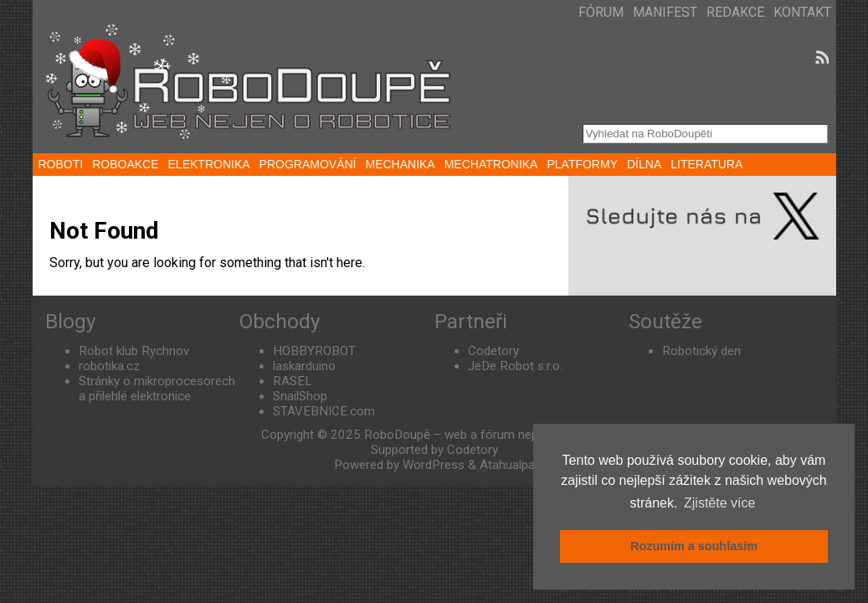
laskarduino (304, 366)
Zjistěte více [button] (719, 503)
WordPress (434, 465)
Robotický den (701, 351)
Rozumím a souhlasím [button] (694, 546)
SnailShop (300, 396)
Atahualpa (507, 465)
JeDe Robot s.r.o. (515, 366)
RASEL (293, 381)
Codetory (493, 351)
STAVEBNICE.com (324, 411)
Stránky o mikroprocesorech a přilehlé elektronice (157, 389)
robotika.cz (109, 366)
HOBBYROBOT (314, 351)
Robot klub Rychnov (134, 351)
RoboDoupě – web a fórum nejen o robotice (486, 435)
